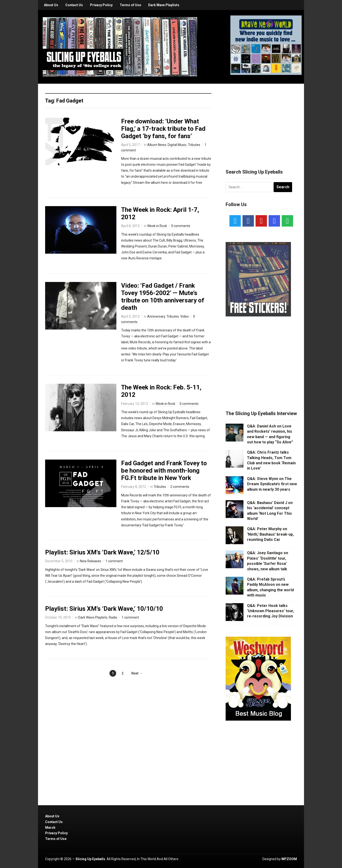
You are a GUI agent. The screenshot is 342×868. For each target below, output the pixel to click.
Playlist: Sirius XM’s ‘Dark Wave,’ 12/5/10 (102, 552)
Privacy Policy (101, 5)
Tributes (194, 145)
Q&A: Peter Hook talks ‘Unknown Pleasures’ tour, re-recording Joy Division (271, 611)
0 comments (181, 226)
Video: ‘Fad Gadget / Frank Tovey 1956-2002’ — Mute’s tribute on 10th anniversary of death (163, 297)
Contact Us (74, 5)
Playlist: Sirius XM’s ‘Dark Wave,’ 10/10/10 (104, 609)
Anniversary (156, 316)
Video (185, 316)
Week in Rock (157, 226)
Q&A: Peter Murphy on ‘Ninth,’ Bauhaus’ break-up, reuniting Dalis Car (270, 534)
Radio (113, 617)
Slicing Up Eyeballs (90, 859)
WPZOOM (289, 859)
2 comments (180, 487)
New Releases (91, 561)
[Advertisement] (261, 121)
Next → (137, 673)
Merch (50, 828)
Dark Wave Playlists (164, 5)
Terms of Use (130, 5)
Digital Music (177, 145)
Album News (157, 145)
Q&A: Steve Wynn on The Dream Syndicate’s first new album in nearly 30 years (272, 484)
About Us (51, 5)
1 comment (114, 561)
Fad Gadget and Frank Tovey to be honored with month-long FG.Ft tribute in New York (164, 470)
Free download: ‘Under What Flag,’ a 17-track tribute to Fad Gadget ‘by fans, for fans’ (163, 129)
